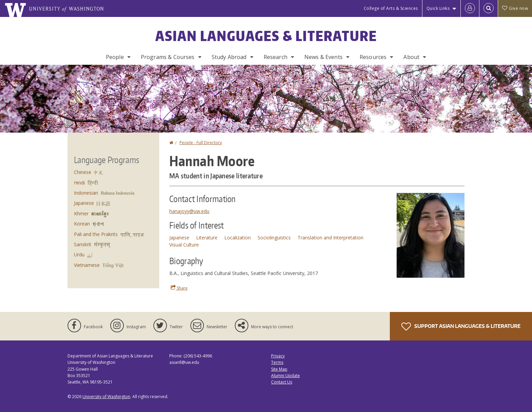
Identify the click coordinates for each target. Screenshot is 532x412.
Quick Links (438, 8)
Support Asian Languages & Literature (461, 327)
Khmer (81, 213)
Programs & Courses (168, 57)
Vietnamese (87, 265)
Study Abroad (229, 57)
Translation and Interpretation (330, 238)
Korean (82, 224)
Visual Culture (184, 245)
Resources (373, 57)
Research (275, 57)
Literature (207, 238)
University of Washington (106, 397)
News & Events (324, 57)
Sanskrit (83, 244)
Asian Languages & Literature (266, 36)
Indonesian (86, 193)
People (115, 57)
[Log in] (470, 8)
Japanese (179, 238)
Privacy (278, 356)
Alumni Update (286, 376)
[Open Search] (489, 8)
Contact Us (282, 382)
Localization (237, 238)
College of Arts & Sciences (391, 8)
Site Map (279, 369)
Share (179, 288)
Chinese (83, 172)
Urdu (79, 254)
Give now (515, 8)
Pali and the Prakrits (96, 234)
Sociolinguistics (274, 238)
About (411, 57)
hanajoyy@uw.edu (189, 211)
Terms (277, 362)
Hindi (79, 183)
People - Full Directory (201, 143)
